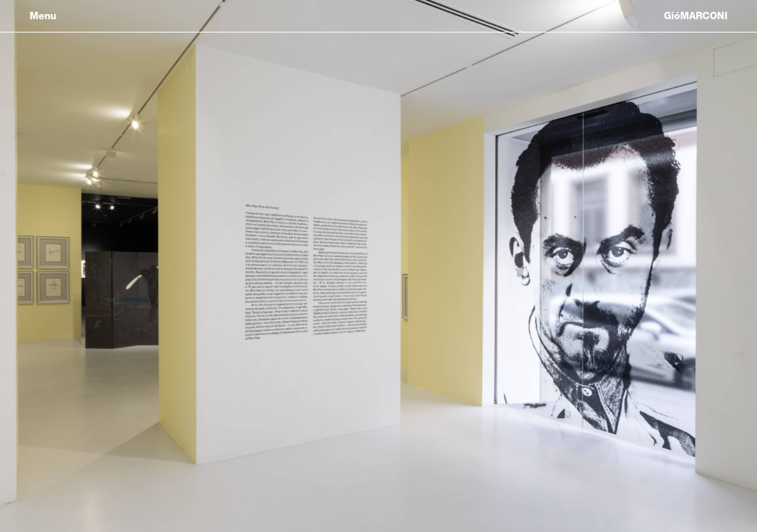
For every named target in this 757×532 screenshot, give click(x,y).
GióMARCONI (696, 16)
